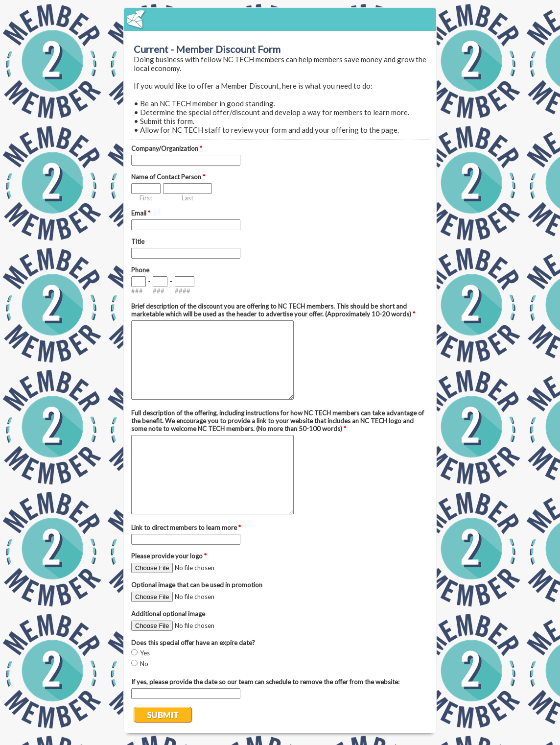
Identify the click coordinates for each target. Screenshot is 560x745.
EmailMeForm (280, 19)
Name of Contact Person (168, 177)
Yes (145, 653)
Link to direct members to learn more (186, 528)
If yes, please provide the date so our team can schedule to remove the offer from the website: (265, 682)
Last (187, 198)
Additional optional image (168, 614)
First (146, 198)
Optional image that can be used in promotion (197, 585)
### (137, 291)
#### (183, 291)
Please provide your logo (169, 556)
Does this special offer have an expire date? (193, 643)
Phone (140, 270)
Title (138, 241)
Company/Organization (167, 148)
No (144, 664)
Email (141, 213)
